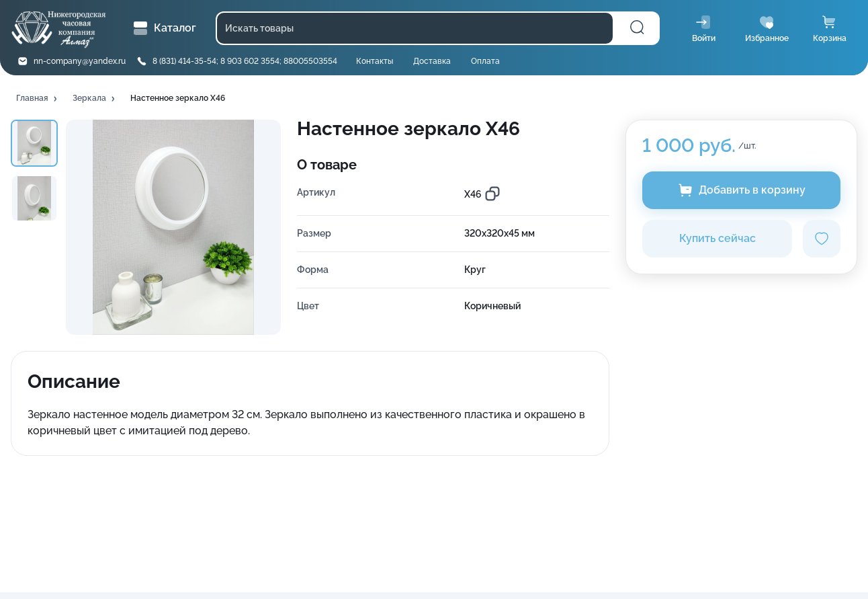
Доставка (432, 61)
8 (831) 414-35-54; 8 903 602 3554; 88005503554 (245, 61)
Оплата (485, 61)
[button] (38, 99)
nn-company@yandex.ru (80, 61)
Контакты (375, 61)
